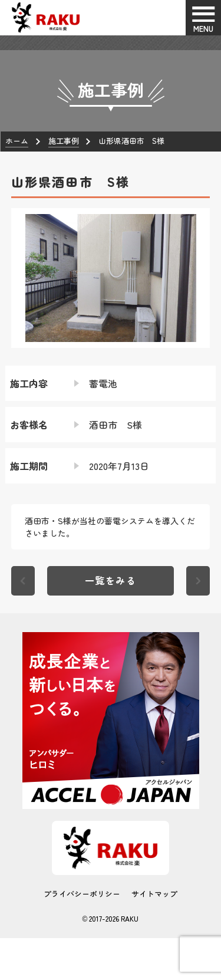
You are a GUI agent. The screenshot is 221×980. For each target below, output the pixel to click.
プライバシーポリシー (82, 894)
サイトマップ (154, 894)
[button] (20, 278)
